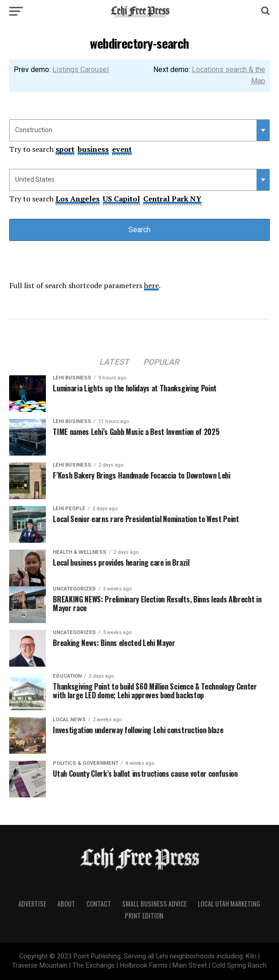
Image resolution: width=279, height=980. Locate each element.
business (93, 149)
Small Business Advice (154, 904)
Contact (99, 904)
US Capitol (121, 199)
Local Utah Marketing (229, 904)
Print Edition (144, 916)
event (122, 149)
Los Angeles (78, 199)
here (151, 285)
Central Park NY (172, 199)
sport (65, 149)
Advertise (32, 904)
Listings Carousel (81, 70)
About (66, 904)
